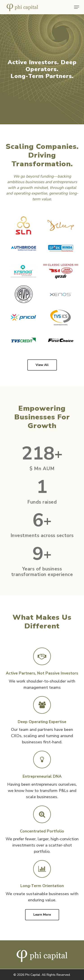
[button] (77, 7)
